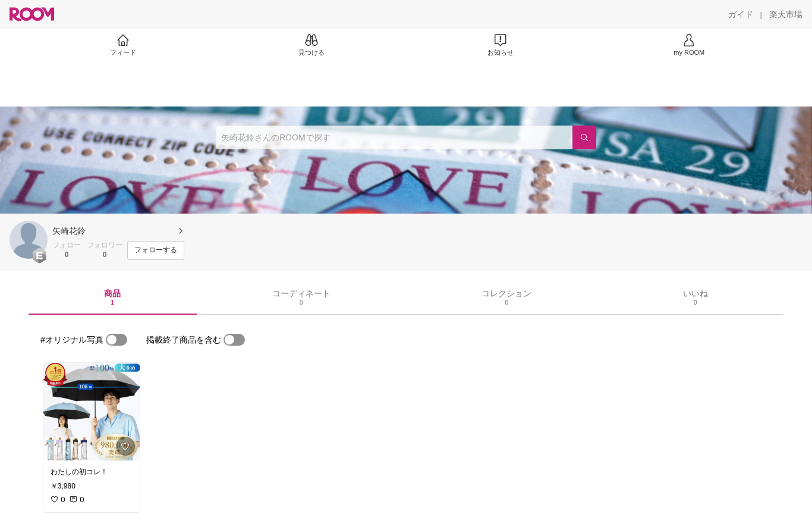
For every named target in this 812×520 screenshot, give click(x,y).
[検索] (584, 137)
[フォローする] (156, 250)
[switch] (117, 340)
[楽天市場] (786, 14)
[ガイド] (741, 14)
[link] (92, 412)
